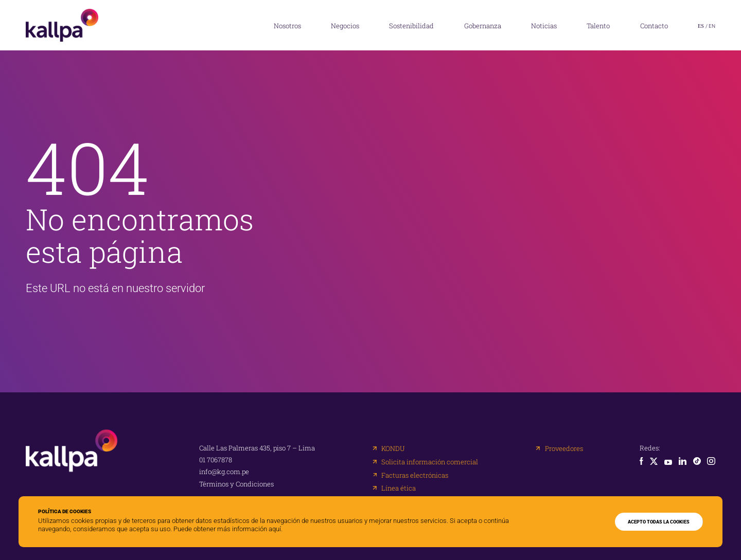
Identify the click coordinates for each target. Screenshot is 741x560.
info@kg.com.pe (224, 472)
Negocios (345, 26)
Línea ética (399, 488)
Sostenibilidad (411, 26)
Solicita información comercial (430, 462)
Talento (598, 26)
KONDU (393, 449)
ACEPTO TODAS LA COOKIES (659, 522)
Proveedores (564, 449)
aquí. (276, 529)
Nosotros (287, 26)
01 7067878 (216, 460)
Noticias (544, 26)
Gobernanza (483, 26)
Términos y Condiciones (236, 484)
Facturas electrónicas (415, 475)
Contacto (654, 26)
